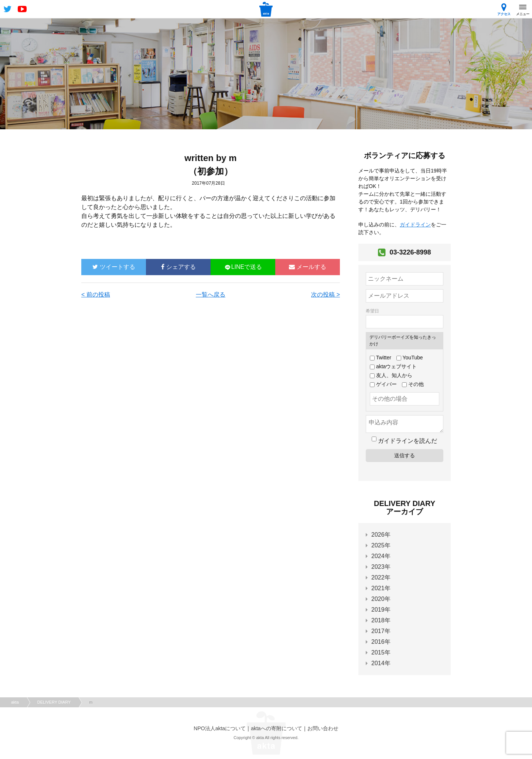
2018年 (381, 620)
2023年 (381, 567)
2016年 (381, 642)
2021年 (381, 588)
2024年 (381, 556)
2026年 (381, 535)
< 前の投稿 (96, 295)
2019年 (381, 610)
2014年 (381, 663)
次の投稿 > (325, 295)
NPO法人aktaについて (220, 728)
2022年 (381, 577)
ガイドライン (415, 225)
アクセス (504, 9)
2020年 (381, 599)
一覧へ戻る (211, 295)
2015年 (381, 652)
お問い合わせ (323, 728)
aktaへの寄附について (276, 728)
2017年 (381, 631)
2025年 (381, 545)
